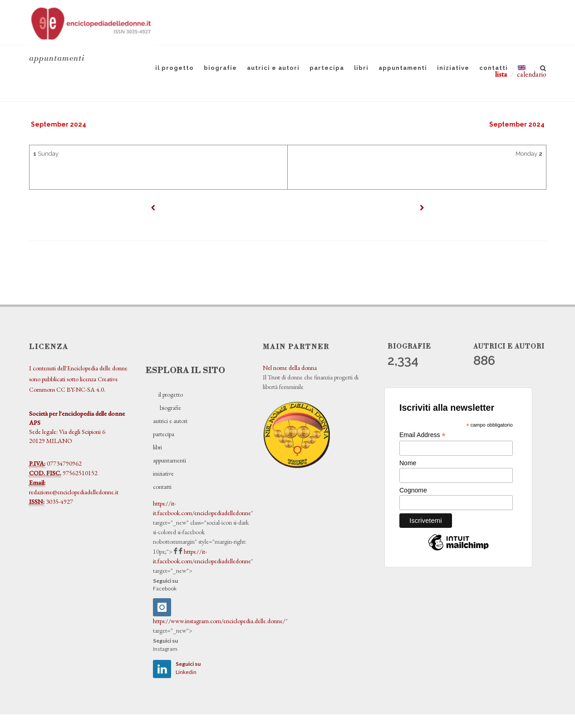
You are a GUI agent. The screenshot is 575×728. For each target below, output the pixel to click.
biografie (220, 68)
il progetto (174, 68)
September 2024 (59, 124)
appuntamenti (403, 68)
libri (361, 68)
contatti (494, 68)
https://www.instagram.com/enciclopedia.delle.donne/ (219, 621)
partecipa (327, 68)
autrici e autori (273, 68)
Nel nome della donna (290, 368)
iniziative (453, 68)
